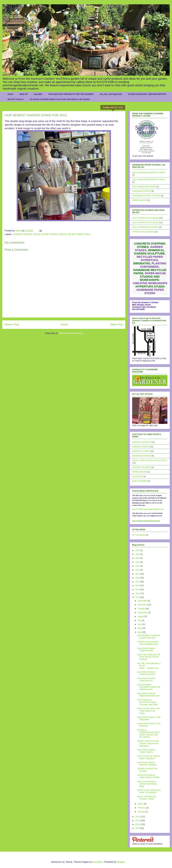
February (142, 808)
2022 (138, 562)
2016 (138, 586)
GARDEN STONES (141, 451)
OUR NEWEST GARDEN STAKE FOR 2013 (148, 637)
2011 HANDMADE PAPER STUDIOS (149, 180)
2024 (138, 554)
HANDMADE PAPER (141, 191)
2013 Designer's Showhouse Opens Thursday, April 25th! (147, 702)
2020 (138, 570)
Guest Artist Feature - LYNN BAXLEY (147, 679)
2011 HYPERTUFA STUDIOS (145, 222)
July (140, 620)
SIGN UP (24, 94)
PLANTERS (137, 476)
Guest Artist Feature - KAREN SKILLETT (147, 673)
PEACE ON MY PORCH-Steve (75, 234)
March (141, 804)
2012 (138, 817)
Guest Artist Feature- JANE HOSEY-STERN (148, 776)
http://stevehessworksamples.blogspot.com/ (148, 509)
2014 (138, 593)
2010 (138, 824)
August (141, 616)
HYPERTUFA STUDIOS (143, 232)
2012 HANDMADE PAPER (144, 187)
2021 (138, 566)
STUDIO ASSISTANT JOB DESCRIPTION (147, 94)
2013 (138, 597)
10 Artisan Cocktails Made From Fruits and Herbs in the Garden (60, 99)
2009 (138, 828)
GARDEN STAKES (22, 234)
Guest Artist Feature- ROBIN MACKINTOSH (148, 695)
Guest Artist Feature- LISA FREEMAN (149, 718)
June (140, 624)
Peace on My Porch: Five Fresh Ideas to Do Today (148, 711)
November (142, 605)
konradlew (98, 862)
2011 (138, 820)
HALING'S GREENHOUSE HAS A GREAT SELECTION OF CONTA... (149, 734)
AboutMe (38, 94)
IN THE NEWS (139, 535)
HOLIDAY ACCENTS (141, 467)
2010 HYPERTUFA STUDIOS (145, 218)
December (142, 601)
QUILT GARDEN (140, 481)
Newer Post (12, 324)
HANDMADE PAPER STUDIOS (146, 196)
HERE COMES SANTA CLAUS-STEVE (150, 460)
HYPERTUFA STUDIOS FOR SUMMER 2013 (148, 643)
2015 (138, 590)
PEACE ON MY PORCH (46, 234)
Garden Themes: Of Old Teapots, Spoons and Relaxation (148, 743)
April (140, 632)
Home (10, 94)
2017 (138, 582)
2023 (138, 558)
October (141, 609)
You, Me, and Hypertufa (111, 94)
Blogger (121, 862)
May (140, 628)
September (143, 612)
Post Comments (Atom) (71, 333)
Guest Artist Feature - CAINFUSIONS (147, 649)
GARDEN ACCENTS (141, 442)
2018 (138, 578)
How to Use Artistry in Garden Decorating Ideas (147, 784)
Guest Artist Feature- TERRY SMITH (146, 751)
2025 (138, 550)
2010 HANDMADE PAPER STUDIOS (149, 173)
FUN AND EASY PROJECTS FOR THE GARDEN (71, 94)
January (141, 812)
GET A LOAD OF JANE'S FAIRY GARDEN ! (148, 757)
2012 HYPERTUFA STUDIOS (145, 227)
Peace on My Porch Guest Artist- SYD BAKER (149, 791)
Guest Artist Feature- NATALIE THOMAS (147, 764)
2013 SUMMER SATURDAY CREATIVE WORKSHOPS (149, 687)
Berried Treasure (16, 99)
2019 (138, 574)
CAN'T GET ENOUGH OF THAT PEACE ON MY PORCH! (149, 657)
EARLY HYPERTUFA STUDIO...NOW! (147, 798)
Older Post (116, 324)
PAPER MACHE (139, 200)
